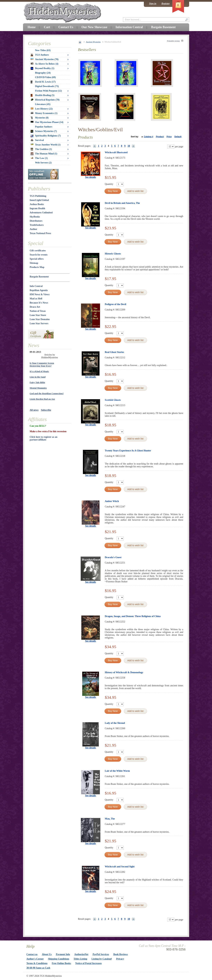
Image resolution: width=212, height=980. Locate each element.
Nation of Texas (38, 311)
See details (91, 177)
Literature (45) (43, 104)
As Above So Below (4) (45, 64)
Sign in (153, 4)
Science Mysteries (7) (44, 131)
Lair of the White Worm (117, 771)
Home (32, 27)
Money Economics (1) (44, 113)
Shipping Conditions (59, 959)
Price (169, 137)
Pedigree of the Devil (116, 304)
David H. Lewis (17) (43, 82)
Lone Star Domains (40, 319)
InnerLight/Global (39, 200)
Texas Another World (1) (46, 145)
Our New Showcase (94, 27)
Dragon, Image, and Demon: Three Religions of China (133, 616)
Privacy (120, 959)
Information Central (129, 27)
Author (34, 229)
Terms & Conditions (37, 963)
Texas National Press (40, 233)
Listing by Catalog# (102, 959)
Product (160, 137)
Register (166, 4)
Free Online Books (61, 963)
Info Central (36, 286)
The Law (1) (39, 158)
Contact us (32, 954)
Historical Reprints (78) (45, 100)
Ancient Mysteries (93, 42)
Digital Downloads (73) (47, 86)
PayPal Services (101, 954)
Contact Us (66, 27)
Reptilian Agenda (39, 290)
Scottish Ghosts (113, 400)
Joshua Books (37, 204)
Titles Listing (80, 959)
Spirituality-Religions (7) (46, 136)
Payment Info (63, 954)
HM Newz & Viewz (40, 294)
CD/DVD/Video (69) (46, 77)
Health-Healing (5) (43, 95)
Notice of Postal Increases (89, 963)
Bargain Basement (39, 277)
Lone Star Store (38, 315)
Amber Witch (112, 501)
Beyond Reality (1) (42, 68)
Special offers (37, 259)
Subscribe (46, 410)
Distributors (36, 221)
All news (34, 410)
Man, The (110, 819)
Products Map (37, 267)
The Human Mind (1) (44, 154)
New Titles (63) (43, 50)
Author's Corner (35, 959)
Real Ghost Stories (114, 352)
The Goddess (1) (41, 149)
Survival (37, 140)
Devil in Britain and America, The (122, 203)
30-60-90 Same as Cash (38, 968)
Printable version (173, 41)
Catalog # (148, 137)
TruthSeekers (37, 225)
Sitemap (34, 263)
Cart (47, 27)
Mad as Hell (36, 299)
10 (129, 146)
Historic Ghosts (113, 254)
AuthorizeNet (81, 954)
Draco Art (35, 307)
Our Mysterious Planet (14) (47, 122)
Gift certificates (38, 251)
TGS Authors (40, 55)
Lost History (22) (42, 109)
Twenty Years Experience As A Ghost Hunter (128, 451)
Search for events (39, 255)
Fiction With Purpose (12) (49, 91)
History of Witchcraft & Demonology (124, 672)
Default (178, 137)
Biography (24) (43, 73)
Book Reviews (121, 954)
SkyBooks (35, 217)
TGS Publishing (38, 196)
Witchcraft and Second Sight (120, 867)
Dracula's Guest (113, 557)
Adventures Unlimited (41, 213)
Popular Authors (44, 127)
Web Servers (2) (43, 163)
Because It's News (39, 303)
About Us (47, 954)
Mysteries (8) (40, 118)
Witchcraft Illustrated (116, 152)
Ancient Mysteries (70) (45, 59)
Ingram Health (37, 208)
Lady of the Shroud (115, 723)
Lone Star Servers (39, 323)
